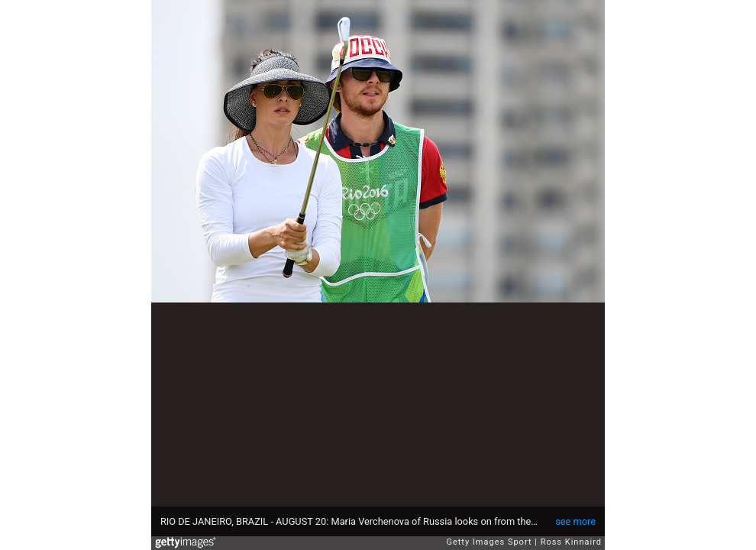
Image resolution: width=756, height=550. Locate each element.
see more (575, 521)
